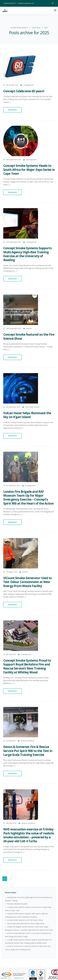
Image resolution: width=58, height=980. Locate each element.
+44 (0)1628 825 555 (9, 3)
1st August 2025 (12, 572)
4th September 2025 (13, 407)
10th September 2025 (13, 328)
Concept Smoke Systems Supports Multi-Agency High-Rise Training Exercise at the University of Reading (27, 254)
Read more (12, 110)
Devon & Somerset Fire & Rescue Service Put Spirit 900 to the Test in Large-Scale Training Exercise (28, 751)
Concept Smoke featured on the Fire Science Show (29, 336)
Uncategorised (28, 85)
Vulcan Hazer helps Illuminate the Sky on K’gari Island (27, 415)
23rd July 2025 (11, 741)
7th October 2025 (12, 85)
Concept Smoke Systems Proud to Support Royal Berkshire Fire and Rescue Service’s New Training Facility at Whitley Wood (27, 666)
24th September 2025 (13, 160)
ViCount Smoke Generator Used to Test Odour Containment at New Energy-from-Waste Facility (28, 582)
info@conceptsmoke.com (26, 3)
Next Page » (17, 879)
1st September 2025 (13, 485)
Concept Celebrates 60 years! (24, 91)
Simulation (31, 741)
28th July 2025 (11, 654)
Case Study (29, 407)
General (29, 328)
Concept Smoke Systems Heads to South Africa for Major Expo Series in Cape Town (29, 170)
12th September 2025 (13, 242)
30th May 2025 (11, 823)
